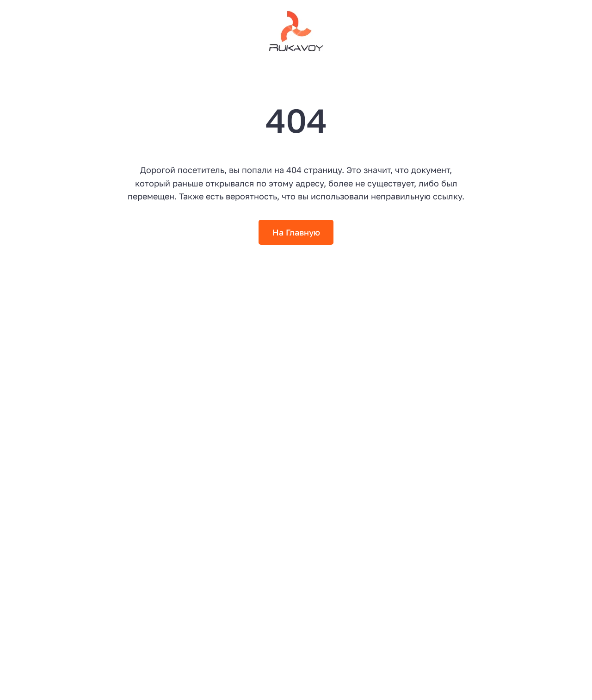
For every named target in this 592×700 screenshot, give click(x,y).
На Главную (296, 232)
